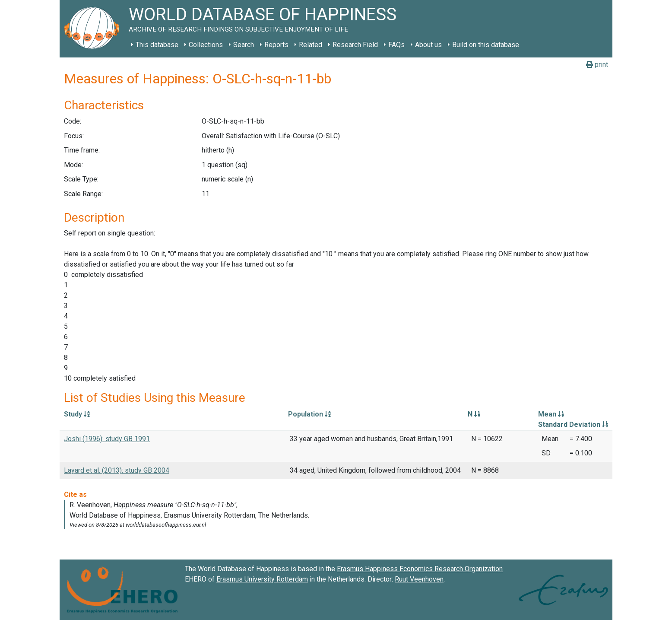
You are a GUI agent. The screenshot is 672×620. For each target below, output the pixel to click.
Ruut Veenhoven (419, 579)
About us (428, 45)
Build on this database (486, 45)
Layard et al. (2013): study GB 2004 (117, 470)
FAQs (396, 45)
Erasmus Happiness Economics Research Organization (420, 569)
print (597, 65)
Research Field (355, 45)
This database (157, 45)
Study (77, 414)
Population (309, 414)
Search (244, 45)
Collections (206, 45)
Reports (276, 45)
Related (311, 45)
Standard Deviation (573, 424)
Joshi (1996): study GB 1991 (107, 439)
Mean (551, 414)
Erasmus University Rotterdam (262, 579)
